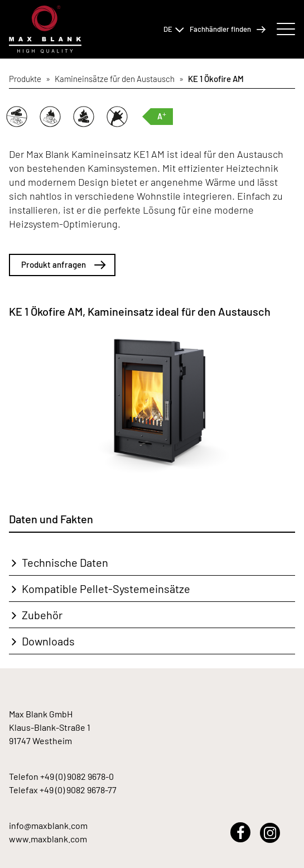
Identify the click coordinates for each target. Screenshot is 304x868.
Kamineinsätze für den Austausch (115, 79)
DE (174, 29)
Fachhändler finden (228, 29)
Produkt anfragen (64, 264)
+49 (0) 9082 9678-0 (77, 776)
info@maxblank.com (48, 825)
